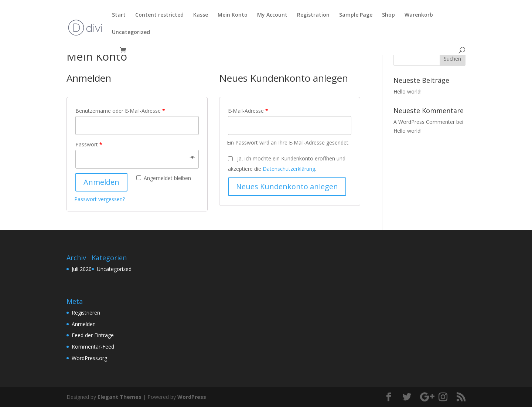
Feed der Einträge (93, 335)
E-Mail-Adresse (248, 111)
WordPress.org (89, 358)
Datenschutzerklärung (289, 169)
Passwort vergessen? (100, 199)
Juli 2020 (82, 269)
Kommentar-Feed (93, 347)
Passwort (89, 144)
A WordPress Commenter (424, 122)
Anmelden (101, 182)
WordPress (192, 397)
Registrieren (86, 313)
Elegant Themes (120, 397)
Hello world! (407, 91)
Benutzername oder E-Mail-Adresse (120, 111)
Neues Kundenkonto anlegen (287, 186)
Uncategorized (114, 269)
